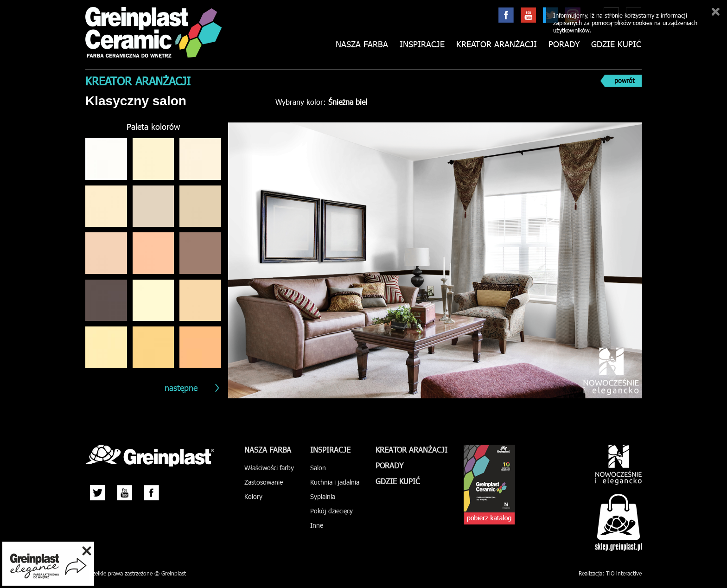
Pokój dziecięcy (332, 511)
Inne (317, 525)
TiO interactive (624, 573)
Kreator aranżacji (497, 44)
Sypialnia (323, 496)
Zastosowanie (264, 482)
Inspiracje (422, 44)
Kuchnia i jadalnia (335, 482)
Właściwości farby (269, 468)
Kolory (253, 496)
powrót (625, 80)
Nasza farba (362, 44)
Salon (318, 468)
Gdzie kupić (616, 44)
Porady (564, 44)
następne (181, 387)
